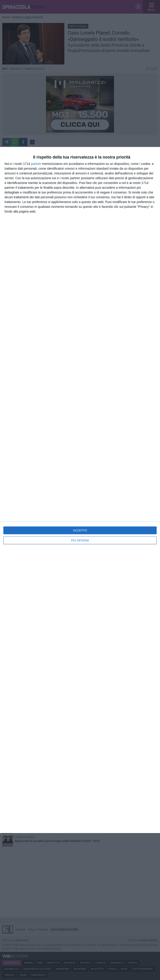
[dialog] (80, 490)
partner (36, 164)
